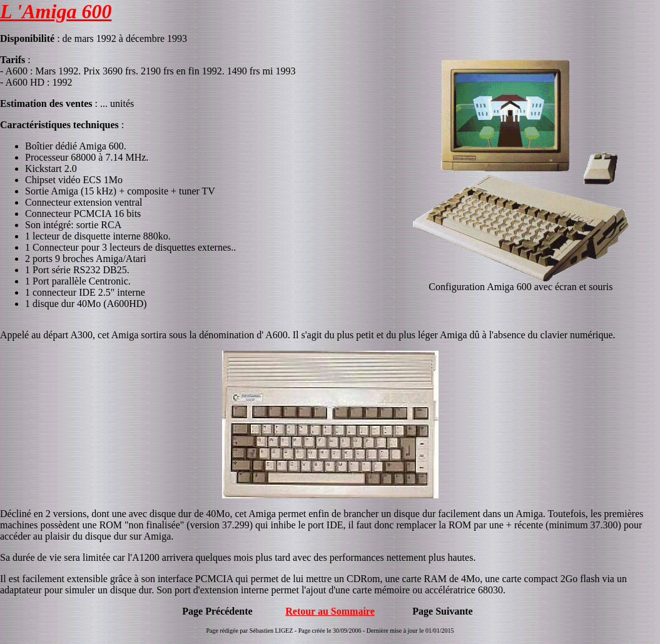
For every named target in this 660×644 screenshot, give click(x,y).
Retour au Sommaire (330, 611)
